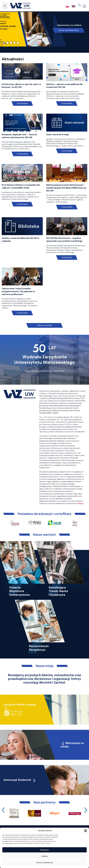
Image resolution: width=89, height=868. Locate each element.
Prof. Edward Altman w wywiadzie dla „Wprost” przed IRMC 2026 (21, 186)
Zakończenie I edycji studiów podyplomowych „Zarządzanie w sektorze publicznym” (18, 291)
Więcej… (81, 503)
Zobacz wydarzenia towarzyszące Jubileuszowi (44, 371)
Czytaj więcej (22, 103)
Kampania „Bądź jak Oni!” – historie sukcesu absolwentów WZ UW (19, 136)
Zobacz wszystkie (44, 325)
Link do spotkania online (69, 30)
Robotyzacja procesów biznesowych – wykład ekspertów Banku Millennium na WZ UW (66, 188)
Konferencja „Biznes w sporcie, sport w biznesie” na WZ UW (21, 86)
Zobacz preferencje (44, 863)
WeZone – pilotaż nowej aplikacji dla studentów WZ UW (64, 86)
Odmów (44, 856)
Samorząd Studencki (20, 780)
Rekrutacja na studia (72, 745)
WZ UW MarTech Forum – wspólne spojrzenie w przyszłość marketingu (64, 240)
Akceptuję (44, 850)
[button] (86, 831)
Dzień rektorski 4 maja (57, 135)
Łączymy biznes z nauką (20, 704)
